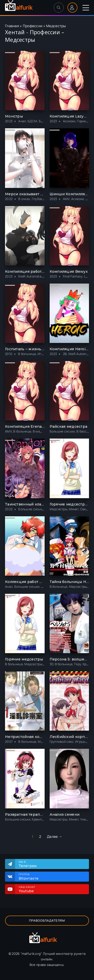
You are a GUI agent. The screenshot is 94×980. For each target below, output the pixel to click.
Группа (51, 877)
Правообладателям (47, 920)
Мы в (51, 864)
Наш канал (51, 889)
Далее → (55, 836)
